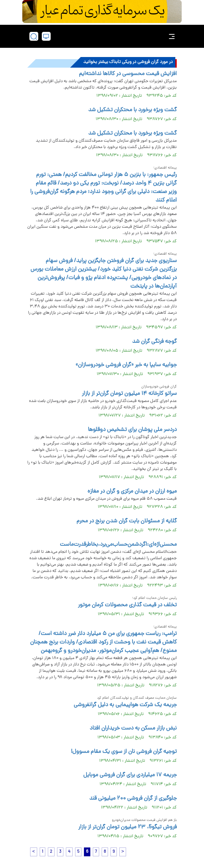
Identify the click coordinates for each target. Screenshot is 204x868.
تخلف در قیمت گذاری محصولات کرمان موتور (127, 605)
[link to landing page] (104, 36)
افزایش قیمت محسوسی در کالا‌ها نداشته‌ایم (128, 74)
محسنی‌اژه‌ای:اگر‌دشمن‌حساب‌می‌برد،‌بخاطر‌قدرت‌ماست (118, 545)
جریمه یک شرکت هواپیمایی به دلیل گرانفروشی (125, 705)
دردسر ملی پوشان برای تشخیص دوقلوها (132, 430)
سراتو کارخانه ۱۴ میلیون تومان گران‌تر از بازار (129, 394)
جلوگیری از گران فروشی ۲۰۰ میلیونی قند (133, 799)
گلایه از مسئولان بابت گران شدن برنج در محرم (127, 521)
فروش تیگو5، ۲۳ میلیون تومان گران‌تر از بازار (127, 827)
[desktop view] (46, 36)
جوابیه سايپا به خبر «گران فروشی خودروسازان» (126, 365)
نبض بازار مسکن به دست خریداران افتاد (133, 728)
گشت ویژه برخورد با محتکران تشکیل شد (132, 110)
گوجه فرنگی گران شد (154, 342)
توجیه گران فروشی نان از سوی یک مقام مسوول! (124, 752)
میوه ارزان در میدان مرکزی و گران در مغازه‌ (132, 492)
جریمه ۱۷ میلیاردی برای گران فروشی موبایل (130, 775)
